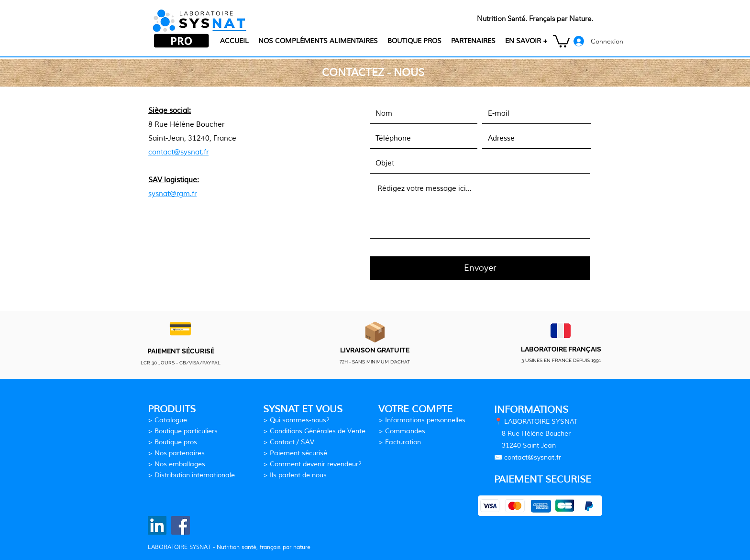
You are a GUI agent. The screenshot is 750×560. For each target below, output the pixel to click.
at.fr (554, 457)
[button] (526, 41)
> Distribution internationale (191, 475)
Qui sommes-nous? (300, 420)
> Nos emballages (176, 464)
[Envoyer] (480, 268)
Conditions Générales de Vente (318, 431)
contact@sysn (526, 457)
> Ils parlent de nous (295, 475)
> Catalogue (167, 420)
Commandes (405, 431)
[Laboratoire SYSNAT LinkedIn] (157, 525)
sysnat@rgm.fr (172, 194)
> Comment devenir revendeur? (312, 464)
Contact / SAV (292, 442)
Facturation (403, 442)
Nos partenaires (180, 453)
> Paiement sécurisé (295, 453)
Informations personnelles (425, 420)
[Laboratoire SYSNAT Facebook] (181, 525)
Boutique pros (176, 442)
